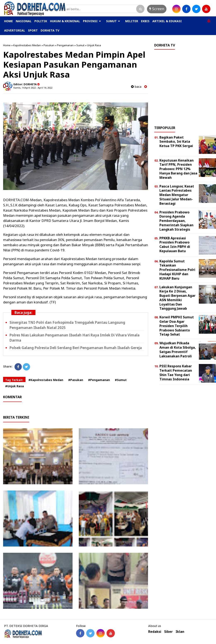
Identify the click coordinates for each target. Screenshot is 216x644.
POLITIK (41, 21)
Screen (157, 9)
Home (7, 45)
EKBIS (145, 21)
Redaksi (155, 632)
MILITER (132, 21)
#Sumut (121, 380)
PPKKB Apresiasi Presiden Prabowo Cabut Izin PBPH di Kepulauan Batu (175, 245)
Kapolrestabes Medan (27, 45)
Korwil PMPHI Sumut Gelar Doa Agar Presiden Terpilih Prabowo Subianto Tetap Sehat (177, 326)
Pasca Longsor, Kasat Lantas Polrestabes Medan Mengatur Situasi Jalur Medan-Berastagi (177, 195)
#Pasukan (76, 380)
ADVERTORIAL (15, 30)
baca (136, 87)
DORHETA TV (50, 30)
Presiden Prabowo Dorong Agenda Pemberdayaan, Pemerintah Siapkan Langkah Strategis (176, 221)
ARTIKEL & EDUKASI (167, 21)
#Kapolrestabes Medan (46, 380)
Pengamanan (65, 45)
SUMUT (111, 21)
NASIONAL (24, 21)
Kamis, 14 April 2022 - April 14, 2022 (33, 88)
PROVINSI (90, 21)
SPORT (33, 30)
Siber (168, 632)
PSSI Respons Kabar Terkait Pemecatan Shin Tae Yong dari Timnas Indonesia (176, 373)
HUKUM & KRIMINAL (65, 21)
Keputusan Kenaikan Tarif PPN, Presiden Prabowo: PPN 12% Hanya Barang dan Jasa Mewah (178, 169)
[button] (209, 19)
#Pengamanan (99, 380)
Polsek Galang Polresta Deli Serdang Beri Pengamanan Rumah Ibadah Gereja (76, 348)
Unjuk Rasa (94, 45)
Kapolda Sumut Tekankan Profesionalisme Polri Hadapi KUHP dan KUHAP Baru (177, 270)
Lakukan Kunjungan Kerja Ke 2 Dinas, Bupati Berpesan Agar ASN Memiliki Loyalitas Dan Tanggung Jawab (177, 298)
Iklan (180, 632)
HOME (8, 21)
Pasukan (49, 45)
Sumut (80, 45)
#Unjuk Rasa (15, 386)
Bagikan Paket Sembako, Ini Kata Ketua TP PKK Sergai (176, 142)
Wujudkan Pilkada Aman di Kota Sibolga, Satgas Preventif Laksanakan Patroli (178, 349)
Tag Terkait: (14, 380)
